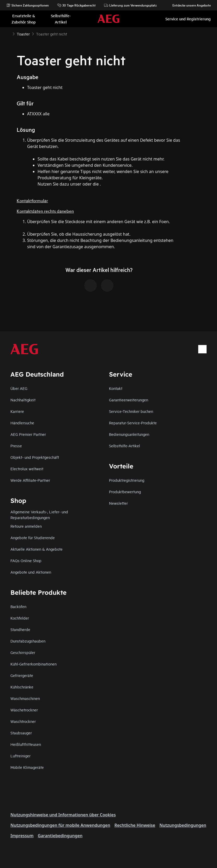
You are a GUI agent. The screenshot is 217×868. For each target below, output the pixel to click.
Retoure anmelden (26, 526)
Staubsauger (21, 733)
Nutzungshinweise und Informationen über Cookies (63, 815)
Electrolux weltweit (27, 469)
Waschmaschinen (25, 698)
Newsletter (118, 503)
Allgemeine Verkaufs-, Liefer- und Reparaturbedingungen (39, 515)
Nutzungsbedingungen (183, 825)
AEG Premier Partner (28, 434)
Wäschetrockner (24, 710)
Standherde (20, 629)
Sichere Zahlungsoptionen (28, 5)
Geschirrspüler (23, 652)
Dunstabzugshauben (28, 641)
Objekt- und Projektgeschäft (35, 457)
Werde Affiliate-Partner (30, 480)
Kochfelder (20, 618)
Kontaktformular (32, 200)
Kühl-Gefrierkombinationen (34, 664)
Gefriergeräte (22, 675)
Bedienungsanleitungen (129, 434)
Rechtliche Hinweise (135, 825)
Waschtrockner (23, 721)
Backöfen (18, 606)
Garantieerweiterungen (129, 400)
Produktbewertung (125, 492)
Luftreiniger (20, 756)
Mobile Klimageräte (27, 767)
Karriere (17, 411)
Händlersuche (22, 423)
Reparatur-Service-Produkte (133, 423)
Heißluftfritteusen (26, 744)
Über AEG (19, 388)
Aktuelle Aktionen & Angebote (37, 549)
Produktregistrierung (127, 480)
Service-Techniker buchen (131, 411)
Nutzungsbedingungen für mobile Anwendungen (60, 825)
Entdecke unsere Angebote (189, 5)
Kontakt (116, 388)
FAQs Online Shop (26, 560)
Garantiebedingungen (60, 836)
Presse (16, 446)
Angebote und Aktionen (31, 572)
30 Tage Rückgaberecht (76, 5)
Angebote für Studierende (33, 537)
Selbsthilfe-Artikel (125, 446)
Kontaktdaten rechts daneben (45, 211)
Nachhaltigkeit (23, 400)
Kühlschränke (22, 687)
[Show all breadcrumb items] (8, 33)
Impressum (22, 836)
